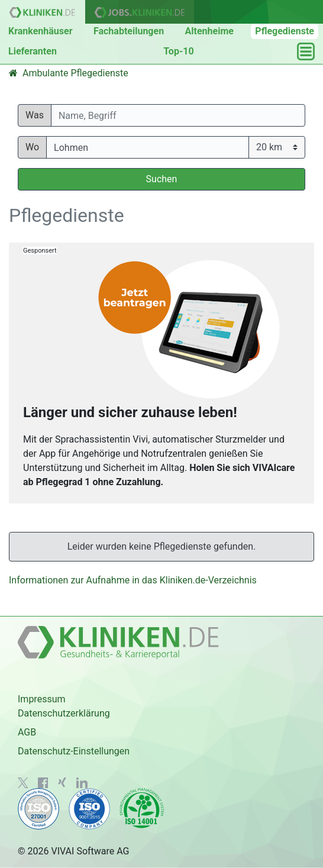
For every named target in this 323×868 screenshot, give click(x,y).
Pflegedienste (285, 31)
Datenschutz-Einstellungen (74, 751)
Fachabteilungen (129, 31)
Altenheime (209, 31)
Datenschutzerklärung (64, 713)
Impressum (42, 699)
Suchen (162, 179)
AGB (27, 732)
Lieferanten (33, 51)
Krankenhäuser (41, 31)
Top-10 (178, 51)
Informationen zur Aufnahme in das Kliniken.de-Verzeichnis (133, 580)
